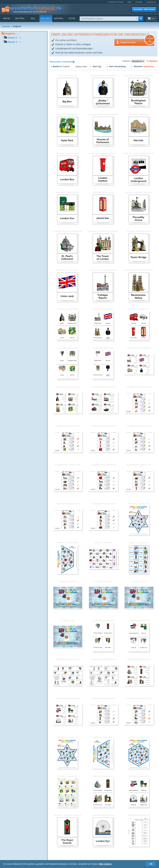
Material (59, 19)
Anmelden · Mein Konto (144, 9)
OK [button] (151, 864)
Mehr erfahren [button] (105, 864)
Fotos (72, 19)
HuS (33, 19)
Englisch (46, 19)
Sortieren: (127, 61)
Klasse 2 (13, 38)
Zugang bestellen (137, 42)
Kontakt (139, 2)
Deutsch (20, 19)
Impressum (151, 2)
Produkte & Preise (115, 2)
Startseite (6, 26)
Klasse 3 (13, 42)
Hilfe (129, 2)
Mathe (7, 19)
